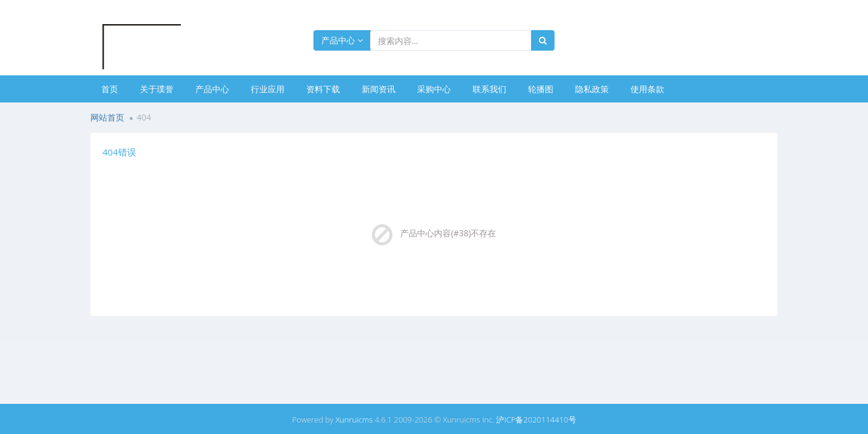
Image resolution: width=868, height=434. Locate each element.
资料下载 (323, 89)
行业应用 (268, 89)
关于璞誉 (157, 89)
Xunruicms (354, 420)
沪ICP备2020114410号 (536, 420)
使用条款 (647, 89)
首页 (110, 89)
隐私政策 (592, 89)
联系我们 (489, 89)
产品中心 (342, 40)
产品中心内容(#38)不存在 (448, 233)
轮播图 (541, 89)
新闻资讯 (379, 89)
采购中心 (434, 89)
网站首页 (107, 117)
